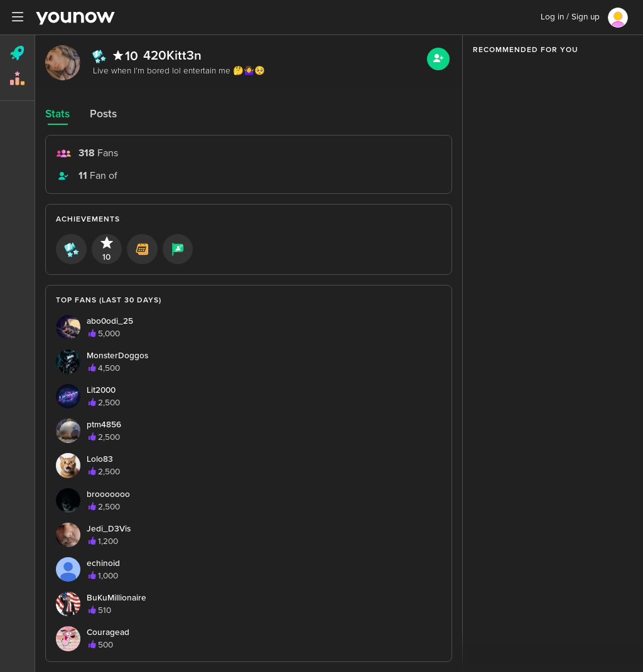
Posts (103, 114)
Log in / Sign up (570, 17)
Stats (57, 114)
